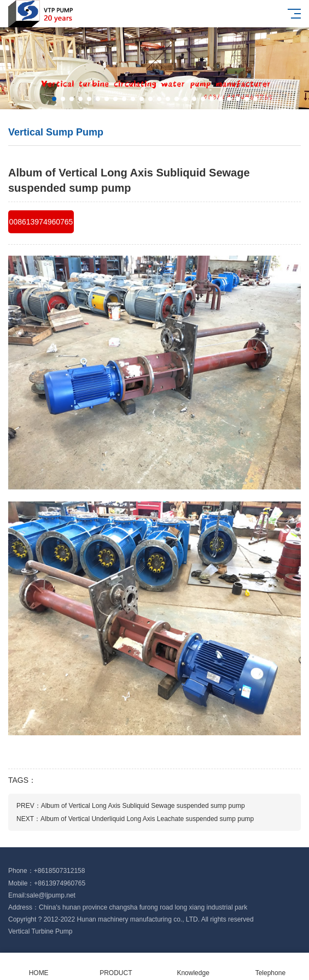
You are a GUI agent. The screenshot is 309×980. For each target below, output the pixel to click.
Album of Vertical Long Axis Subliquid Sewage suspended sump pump (143, 806)
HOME (39, 967)
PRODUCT (116, 967)
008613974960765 (41, 222)
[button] (54, 99)
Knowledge (193, 967)
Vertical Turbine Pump (40, 931)
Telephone (270, 967)
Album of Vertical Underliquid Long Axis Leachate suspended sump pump (147, 819)
